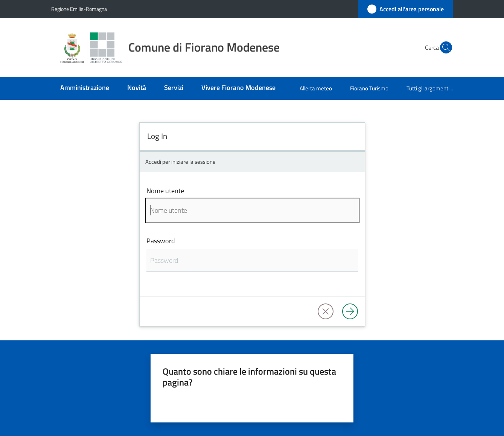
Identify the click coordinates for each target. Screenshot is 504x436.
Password (161, 241)
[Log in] (350, 311)
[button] (444, 47)
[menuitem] (85, 88)
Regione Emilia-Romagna (79, 9)
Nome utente (165, 191)
